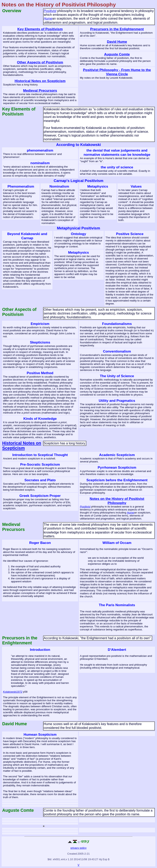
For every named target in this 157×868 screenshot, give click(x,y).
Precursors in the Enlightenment (117, 29)
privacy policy (78, 848)
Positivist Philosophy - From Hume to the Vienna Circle (117, 72)
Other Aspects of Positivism (40, 62)
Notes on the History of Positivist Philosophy (117, 501)
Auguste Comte (117, 54)
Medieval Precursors (40, 90)
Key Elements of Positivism (40, 29)
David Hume (117, 42)
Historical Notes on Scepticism (40, 81)
